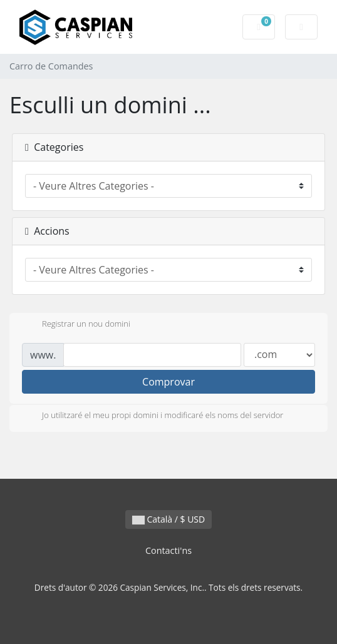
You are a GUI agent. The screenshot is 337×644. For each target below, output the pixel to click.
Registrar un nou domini (76, 325)
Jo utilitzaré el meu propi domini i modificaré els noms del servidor (153, 416)
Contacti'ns (168, 550)
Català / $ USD (168, 519)
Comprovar (168, 382)
